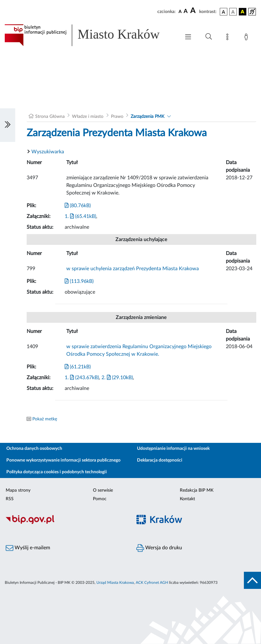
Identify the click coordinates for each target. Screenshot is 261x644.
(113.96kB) (79, 281)
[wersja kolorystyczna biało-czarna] (233, 12)
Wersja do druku (159, 548)
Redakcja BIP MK (197, 490)
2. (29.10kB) (117, 378)
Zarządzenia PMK (147, 117)
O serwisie (103, 490)
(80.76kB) (78, 206)
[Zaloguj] (247, 38)
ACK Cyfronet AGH (152, 583)
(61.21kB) (78, 367)
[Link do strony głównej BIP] (89, 35)
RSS (10, 499)
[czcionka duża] (194, 11)
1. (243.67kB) (82, 378)
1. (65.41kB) (80, 216)
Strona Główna (50, 117)
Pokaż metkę (45, 419)
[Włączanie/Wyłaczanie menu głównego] (188, 38)
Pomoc (100, 499)
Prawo (117, 117)
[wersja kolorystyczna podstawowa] (224, 12)
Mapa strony (18, 490)
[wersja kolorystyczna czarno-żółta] (243, 12)
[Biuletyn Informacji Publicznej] (65, 523)
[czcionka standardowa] (180, 11)
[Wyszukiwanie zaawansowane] (209, 37)
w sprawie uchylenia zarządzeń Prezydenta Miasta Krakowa (133, 269)
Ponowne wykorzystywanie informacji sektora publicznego (63, 460)
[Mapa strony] (229, 38)
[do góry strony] (252, 580)
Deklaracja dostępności (160, 460)
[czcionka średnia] (186, 12)
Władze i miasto (88, 117)
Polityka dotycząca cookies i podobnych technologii (57, 472)
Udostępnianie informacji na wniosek (173, 449)
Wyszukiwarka (48, 152)
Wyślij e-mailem (28, 548)
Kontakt (187, 499)
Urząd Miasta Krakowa (115, 583)
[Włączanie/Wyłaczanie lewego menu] (8, 125)
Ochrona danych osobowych (34, 449)
